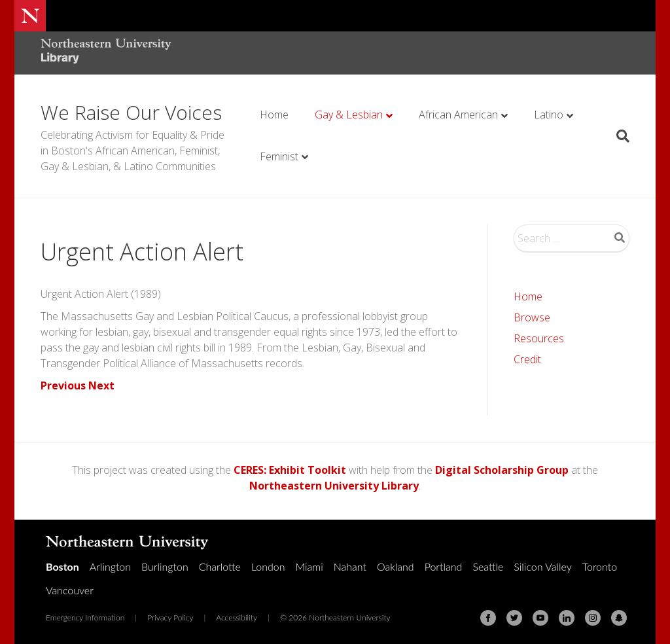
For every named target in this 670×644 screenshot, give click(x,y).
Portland (444, 566)
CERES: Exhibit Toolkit (290, 470)
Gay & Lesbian (349, 115)
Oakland (396, 566)
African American (458, 115)
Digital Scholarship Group (502, 470)
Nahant (350, 566)
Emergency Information (85, 617)
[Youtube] (540, 618)
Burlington (165, 566)
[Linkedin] (567, 618)
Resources (539, 338)
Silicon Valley (542, 566)
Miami (309, 566)
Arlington (110, 566)
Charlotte (220, 566)
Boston (62, 566)
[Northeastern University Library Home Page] (106, 53)
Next (101, 385)
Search (620, 238)
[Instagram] (593, 618)
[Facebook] (488, 618)
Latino (549, 115)
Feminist (279, 156)
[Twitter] (514, 618)
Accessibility (237, 617)
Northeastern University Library (334, 486)
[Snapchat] (619, 618)
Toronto (600, 566)
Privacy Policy (170, 617)
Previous (63, 385)
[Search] (618, 136)
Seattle (488, 566)
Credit (527, 359)
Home (274, 115)
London (268, 566)
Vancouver (70, 590)
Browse (532, 317)
